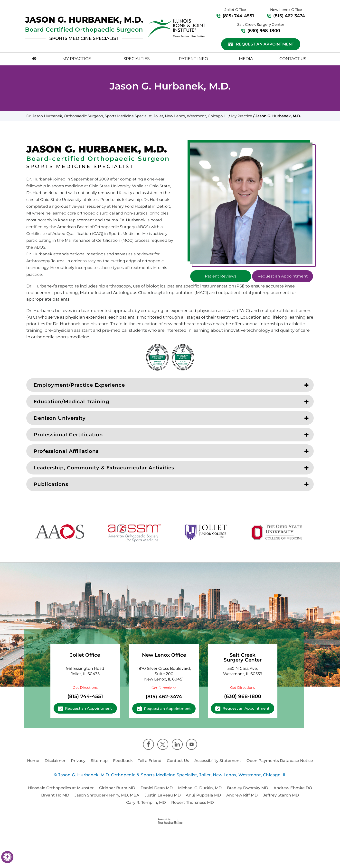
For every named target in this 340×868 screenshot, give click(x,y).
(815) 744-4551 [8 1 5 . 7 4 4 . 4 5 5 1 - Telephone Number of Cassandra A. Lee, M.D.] (238, 16)
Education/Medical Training (71, 402)
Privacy (78, 761)
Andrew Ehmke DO (293, 788)
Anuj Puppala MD (203, 795)
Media (246, 59)
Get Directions (85, 688)
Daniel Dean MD (157, 788)
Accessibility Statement (218, 761)
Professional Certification (68, 435)
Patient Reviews (221, 276)
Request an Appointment (265, 44)
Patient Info (193, 59)
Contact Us (293, 59)
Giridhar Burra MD (117, 788)
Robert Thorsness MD (193, 802)
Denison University (60, 418)
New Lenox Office (164, 655)
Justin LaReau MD (163, 795)
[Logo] (84, 28)
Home (33, 761)
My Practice (77, 59)
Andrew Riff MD (242, 795)
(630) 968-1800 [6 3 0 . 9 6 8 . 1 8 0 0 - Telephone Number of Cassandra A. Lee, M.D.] (264, 31)
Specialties (137, 59)
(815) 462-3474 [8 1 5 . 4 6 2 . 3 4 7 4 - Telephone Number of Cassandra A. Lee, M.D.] (289, 16)
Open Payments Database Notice (280, 761)
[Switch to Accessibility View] (7, 857)
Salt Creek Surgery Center (243, 657)
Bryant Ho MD (55, 795)
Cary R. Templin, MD (146, 802)
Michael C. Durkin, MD (200, 788)
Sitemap (99, 761)
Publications (51, 484)
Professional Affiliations (66, 451)
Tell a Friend (150, 761)
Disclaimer (55, 761)
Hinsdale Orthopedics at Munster (61, 788)
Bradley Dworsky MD (248, 788)
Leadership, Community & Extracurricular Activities (104, 468)
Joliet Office (85, 655)
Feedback (123, 761)
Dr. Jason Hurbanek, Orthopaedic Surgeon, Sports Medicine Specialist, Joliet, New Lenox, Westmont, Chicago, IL (127, 116)
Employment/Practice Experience (79, 385)
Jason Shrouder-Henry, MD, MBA (107, 795)
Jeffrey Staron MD (281, 795)
